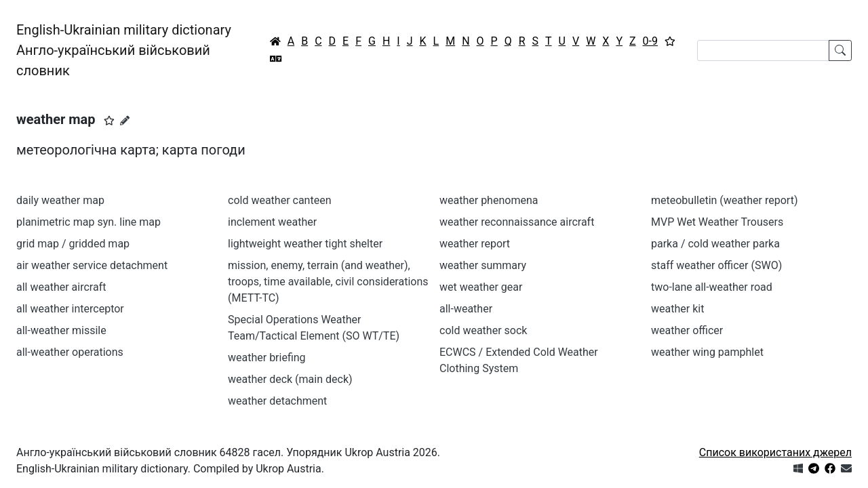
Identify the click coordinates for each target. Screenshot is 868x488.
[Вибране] (670, 41)
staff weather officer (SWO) (716, 265)
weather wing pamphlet (707, 352)
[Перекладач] (276, 59)
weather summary (483, 265)
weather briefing (267, 358)
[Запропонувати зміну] (125, 121)
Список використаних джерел (775, 452)
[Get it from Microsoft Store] (798, 469)
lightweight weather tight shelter (305, 244)
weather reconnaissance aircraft (517, 222)
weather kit (677, 309)
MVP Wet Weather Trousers (717, 222)
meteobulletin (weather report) (724, 200)
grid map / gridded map (73, 244)
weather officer (687, 330)
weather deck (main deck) (290, 379)
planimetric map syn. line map (88, 222)
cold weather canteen (279, 200)
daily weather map (60, 200)
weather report (475, 244)
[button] (109, 121)
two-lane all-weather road (712, 287)
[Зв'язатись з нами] (846, 469)
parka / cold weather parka (715, 244)
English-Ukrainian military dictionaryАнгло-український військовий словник (124, 50)
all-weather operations (70, 352)
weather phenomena (489, 200)
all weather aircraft (61, 287)
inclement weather (272, 222)
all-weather (466, 309)
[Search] (763, 50)
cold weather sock (483, 330)
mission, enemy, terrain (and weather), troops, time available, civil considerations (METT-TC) (328, 282)
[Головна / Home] (275, 41)
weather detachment (277, 401)
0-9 (650, 41)
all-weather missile (61, 330)
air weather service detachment (92, 265)
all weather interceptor (70, 309)
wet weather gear (481, 287)
